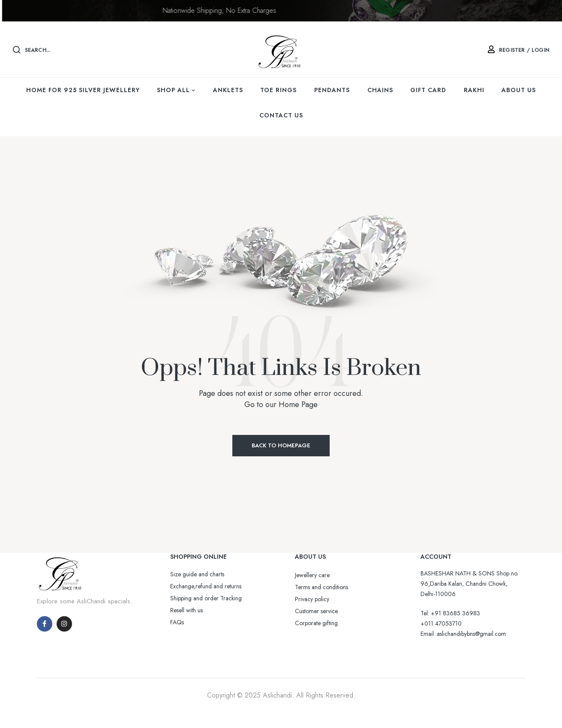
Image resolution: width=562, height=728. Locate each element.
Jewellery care (312, 575)
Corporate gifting (316, 623)
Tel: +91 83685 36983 (450, 613)
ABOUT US (310, 557)
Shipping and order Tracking (206, 598)
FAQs (177, 622)
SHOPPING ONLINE (198, 557)
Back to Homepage (281, 445)
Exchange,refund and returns (206, 586)
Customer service (316, 611)
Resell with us (186, 610)
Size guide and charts (197, 574)
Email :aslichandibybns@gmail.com (463, 634)
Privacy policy (312, 599)
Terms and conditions (322, 587)
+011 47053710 (441, 623)
